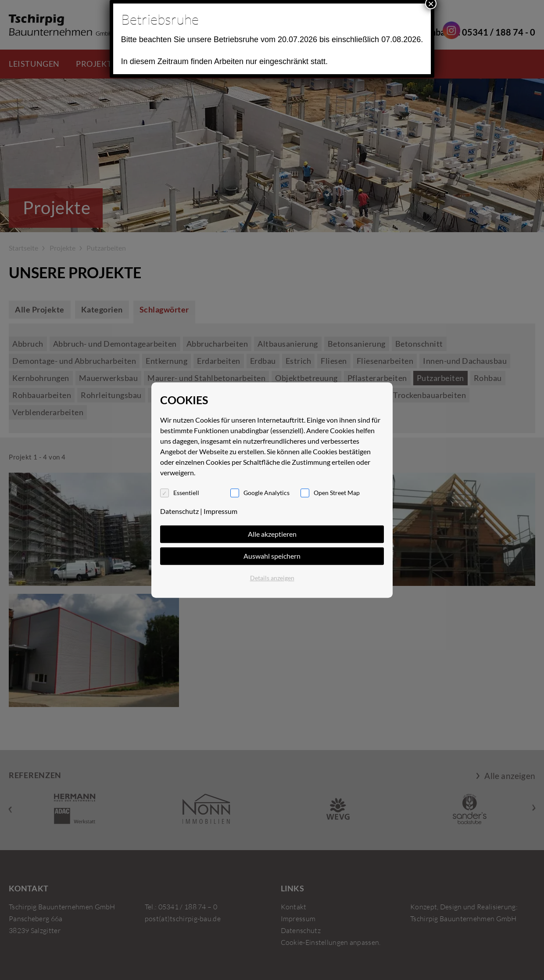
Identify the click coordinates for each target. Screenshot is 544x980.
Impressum (220, 511)
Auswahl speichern (272, 556)
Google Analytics (267, 493)
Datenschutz (179, 511)
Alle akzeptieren (272, 534)
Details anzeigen (272, 578)
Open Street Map (337, 493)
